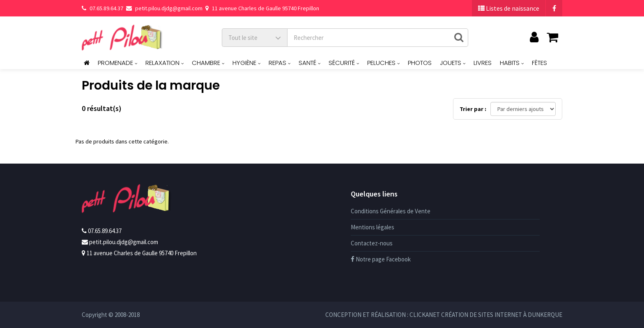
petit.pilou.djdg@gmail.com (164, 8)
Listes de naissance (509, 8)
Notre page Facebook (381, 259)
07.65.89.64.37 (102, 8)
